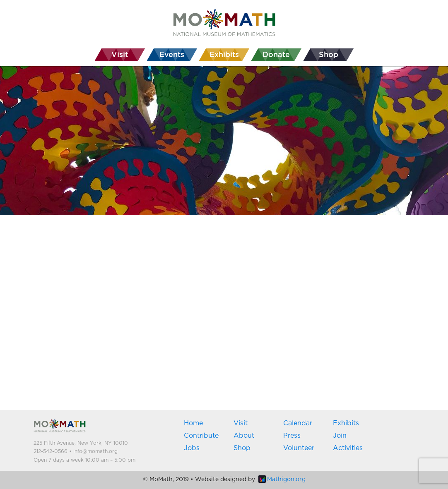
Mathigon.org (282, 479)
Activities (348, 448)
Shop (242, 448)
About (244, 436)
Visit (241, 423)
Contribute (201, 436)
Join (340, 436)
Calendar (298, 423)
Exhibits (346, 423)
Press (292, 436)
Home (193, 423)
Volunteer (299, 448)
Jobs (192, 448)
